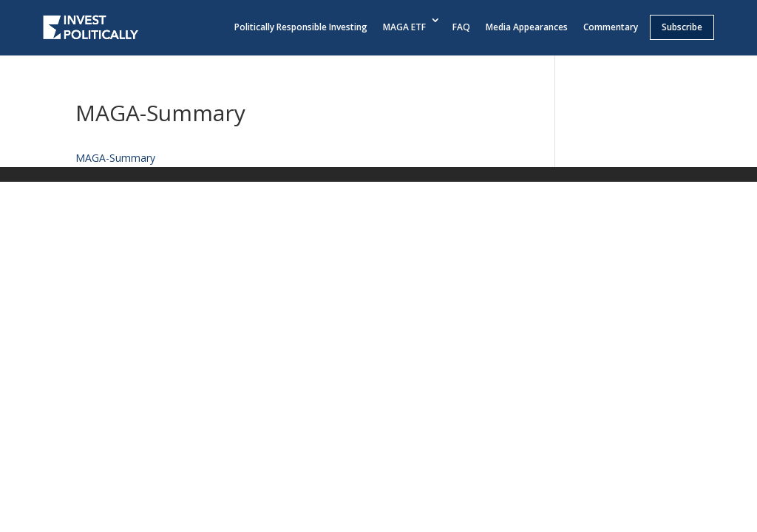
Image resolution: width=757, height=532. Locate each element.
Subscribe (682, 27)
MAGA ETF (404, 27)
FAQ (461, 27)
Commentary (611, 27)
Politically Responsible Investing (301, 27)
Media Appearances (527, 27)
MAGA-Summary (115, 158)
